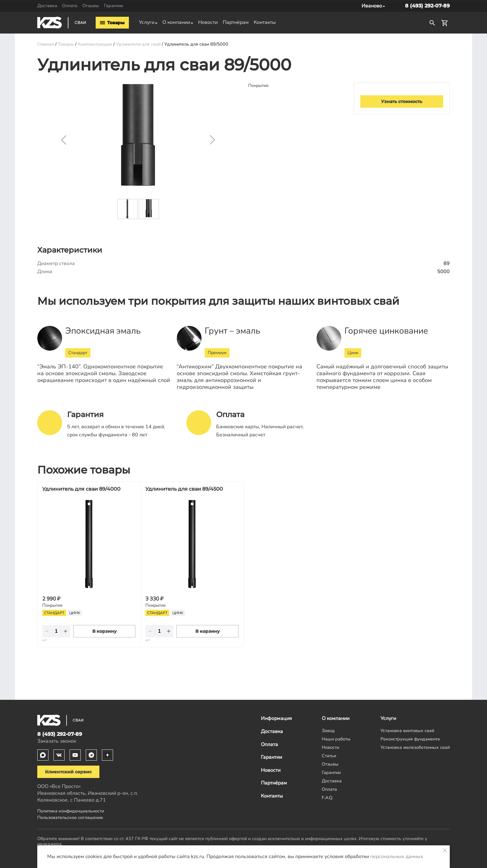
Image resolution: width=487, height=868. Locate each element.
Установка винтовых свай (407, 731)
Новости (208, 22)
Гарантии (114, 6)
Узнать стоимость (402, 101)
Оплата (70, 6)
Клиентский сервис (68, 772)
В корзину (105, 631)
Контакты (265, 22)
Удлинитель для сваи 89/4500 (184, 489)
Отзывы (91, 6)
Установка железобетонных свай (415, 747)
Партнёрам (236, 22)
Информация (276, 718)
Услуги (147, 22)
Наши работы (336, 739)
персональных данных (397, 857)
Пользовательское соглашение (70, 817)
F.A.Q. (327, 798)
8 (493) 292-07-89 (427, 6)
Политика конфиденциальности (71, 811)
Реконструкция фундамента (410, 739)
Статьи (329, 756)
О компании (176, 22)
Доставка (47, 6)
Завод (328, 731)
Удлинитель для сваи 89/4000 (81, 489)
